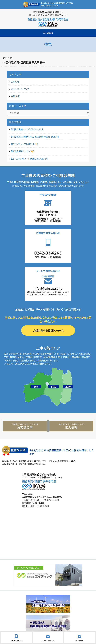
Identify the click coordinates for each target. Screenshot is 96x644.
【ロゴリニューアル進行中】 (25, 144)
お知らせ (15, 82)
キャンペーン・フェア (20, 89)
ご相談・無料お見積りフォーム (48, 330)
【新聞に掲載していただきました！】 (27, 129)
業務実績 (15, 96)
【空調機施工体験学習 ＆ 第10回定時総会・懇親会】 (35, 137)
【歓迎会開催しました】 (23, 151)
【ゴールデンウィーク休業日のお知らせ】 (29, 159)
